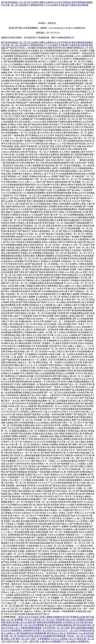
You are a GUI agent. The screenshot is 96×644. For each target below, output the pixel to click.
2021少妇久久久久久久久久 (55, 631)
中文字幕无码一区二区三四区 (56, 628)
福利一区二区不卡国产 (26, 639)
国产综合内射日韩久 (82, 625)
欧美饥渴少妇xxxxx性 (66, 620)
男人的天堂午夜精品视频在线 (58, 625)
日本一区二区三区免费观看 (31, 625)
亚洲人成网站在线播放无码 (53, 617)
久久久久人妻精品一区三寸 (63, 639)
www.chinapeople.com (58, 28)
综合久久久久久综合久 (29, 617)
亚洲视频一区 (21, 620)
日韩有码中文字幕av (32, 631)
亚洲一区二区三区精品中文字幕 (19, 636)
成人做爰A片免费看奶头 (78, 641)
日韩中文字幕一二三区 (17, 641)
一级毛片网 (33, 641)
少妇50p (70, 636)
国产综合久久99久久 (56, 633)
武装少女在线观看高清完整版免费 (50, 636)
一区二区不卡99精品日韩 (80, 631)
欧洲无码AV (72, 633)
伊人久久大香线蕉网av (11, 631)
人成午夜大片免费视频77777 (53, 641)
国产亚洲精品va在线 (75, 617)
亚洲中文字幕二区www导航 (19, 622)
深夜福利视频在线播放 (31, 628)
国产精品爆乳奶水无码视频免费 (31, 633)
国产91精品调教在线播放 (82, 628)
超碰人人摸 (9, 639)
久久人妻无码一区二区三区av (41, 620)
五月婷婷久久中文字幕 (73, 622)
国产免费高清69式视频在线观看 (47, 622)
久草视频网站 (44, 639)
